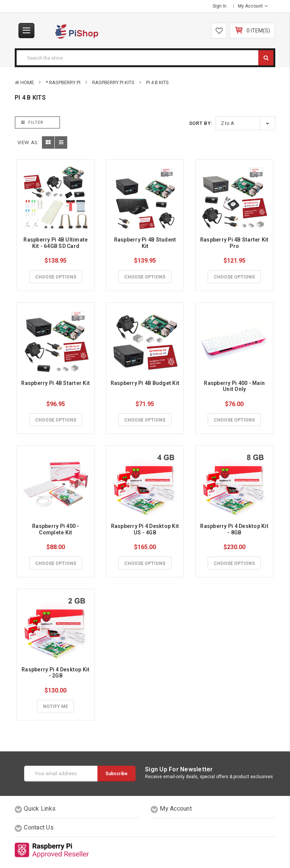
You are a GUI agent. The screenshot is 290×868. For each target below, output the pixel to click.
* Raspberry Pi (63, 82)
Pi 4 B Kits (157, 82)
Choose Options (56, 277)
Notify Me (56, 706)
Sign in (220, 6)
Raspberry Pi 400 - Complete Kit (56, 529)
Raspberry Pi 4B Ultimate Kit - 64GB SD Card (56, 243)
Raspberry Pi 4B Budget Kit (145, 383)
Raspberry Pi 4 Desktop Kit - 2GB (56, 673)
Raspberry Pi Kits (113, 82)
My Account (253, 6)
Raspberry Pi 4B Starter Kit (56, 383)
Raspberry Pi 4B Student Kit (146, 243)
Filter (32, 122)
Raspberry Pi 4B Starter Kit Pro (235, 243)
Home (27, 82)
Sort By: (201, 123)
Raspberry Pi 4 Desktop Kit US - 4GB (146, 529)
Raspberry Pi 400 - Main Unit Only (235, 386)
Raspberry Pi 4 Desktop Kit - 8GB (235, 529)
